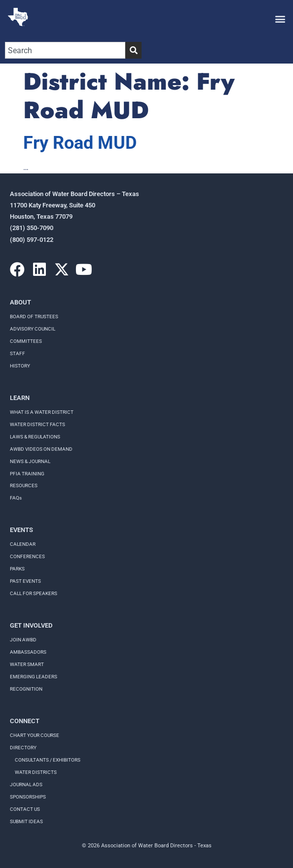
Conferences (27, 556)
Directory (23, 748)
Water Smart (27, 664)
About (20, 302)
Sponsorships (28, 797)
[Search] (133, 50)
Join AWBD (23, 640)
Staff (18, 353)
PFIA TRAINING (27, 474)
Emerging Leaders (34, 677)
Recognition (26, 689)
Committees (26, 341)
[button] (280, 18)
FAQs (16, 498)
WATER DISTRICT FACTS (37, 424)
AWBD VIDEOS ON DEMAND (41, 449)
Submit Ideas (26, 821)
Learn (20, 398)
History (20, 366)
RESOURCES (24, 485)
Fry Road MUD (80, 143)
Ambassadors (28, 652)
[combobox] (65, 50)
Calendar (23, 544)
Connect (25, 721)
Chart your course (35, 735)
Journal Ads (26, 785)
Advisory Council (33, 329)
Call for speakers (34, 593)
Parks (17, 569)
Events (21, 530)
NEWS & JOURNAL (30, 461)
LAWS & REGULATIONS (35, 437)
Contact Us (25, 809)
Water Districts (36, 772)
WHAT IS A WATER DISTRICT (42, 412)
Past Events (25, 581)
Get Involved (31, 625)
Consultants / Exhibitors (48, 760)
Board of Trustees (34, 317)
